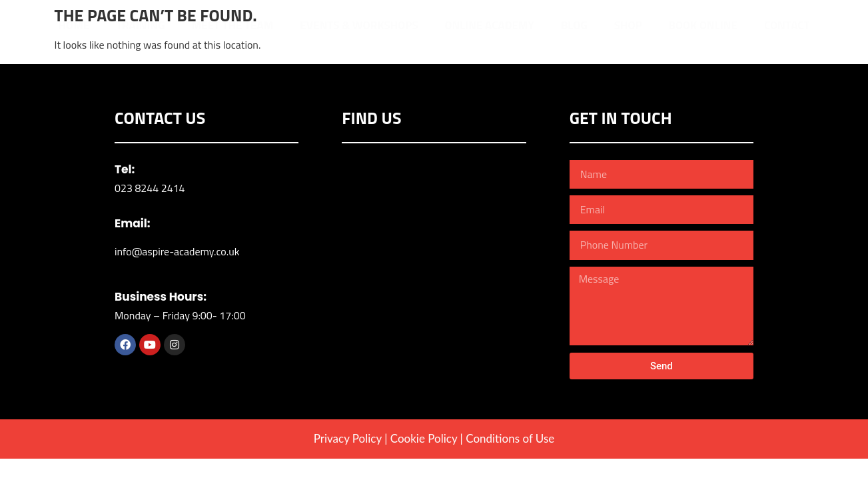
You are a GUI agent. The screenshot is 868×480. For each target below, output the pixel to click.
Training (140, 25)
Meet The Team (232, 25)
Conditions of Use (510, 438)
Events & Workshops (359, 25)
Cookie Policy (424, 438)
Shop (628, 25)
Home (74, 25)
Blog (574, 25)
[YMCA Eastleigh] (434, 260)
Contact (787, 25)
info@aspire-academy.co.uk (177, 251)
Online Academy (489, 25)
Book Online (703, 25)
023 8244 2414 (150, 188)
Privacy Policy (348, 438)
